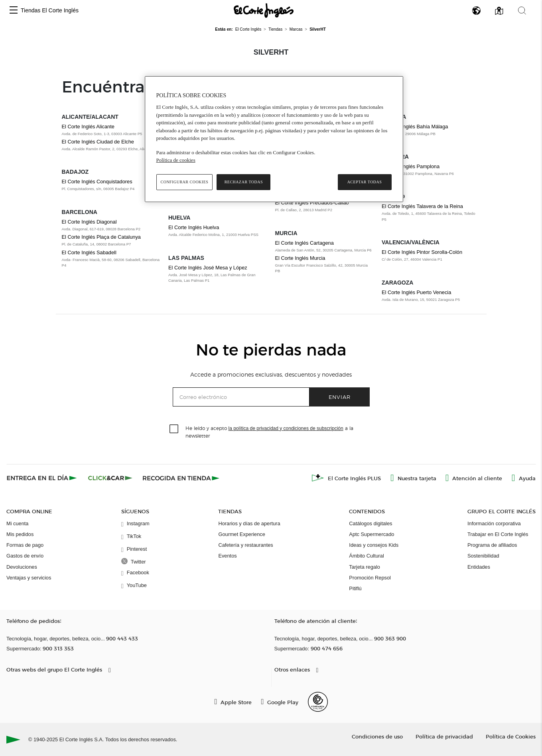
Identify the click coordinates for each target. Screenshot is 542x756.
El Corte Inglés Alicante (88, 127)
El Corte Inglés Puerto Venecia (416, 292)
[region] (274, 139)
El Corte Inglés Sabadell (89, 252)
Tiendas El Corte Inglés (50, 10)
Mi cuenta (17, 523)
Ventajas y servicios (29, 578)
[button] (14, 11)
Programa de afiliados (492, 545)
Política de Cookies (511, 736)
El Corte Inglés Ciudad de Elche (98, 142)
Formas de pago (25, 545)
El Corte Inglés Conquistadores (97, 182)
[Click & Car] (110, 478)
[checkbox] (174, 429)
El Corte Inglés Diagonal (89, 222)
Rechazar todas (244, 182)
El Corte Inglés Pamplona (411, 166)
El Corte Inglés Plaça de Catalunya (101, 237)
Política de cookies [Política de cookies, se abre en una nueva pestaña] (176, 160)
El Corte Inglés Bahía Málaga (415, 127)
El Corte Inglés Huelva (194, 227)
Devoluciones (22, 567)
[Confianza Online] (318, 702)
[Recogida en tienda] (181, 478)
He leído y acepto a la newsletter (269, 432)
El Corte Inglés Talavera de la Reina (422, 206)
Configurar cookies (185, 182)
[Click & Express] (42, 478)
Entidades (479, 567)
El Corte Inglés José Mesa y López (208, 268)
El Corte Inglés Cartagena (305, 243)
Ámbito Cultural (366, 556)
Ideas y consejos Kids (374, 545)
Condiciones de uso (377, 736)
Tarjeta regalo (365, 567)
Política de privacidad (444, 736)
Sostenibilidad (483, 556)
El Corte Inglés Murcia (300, 258)
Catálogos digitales (371, 523)
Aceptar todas (365, 182)
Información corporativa (494, 523)
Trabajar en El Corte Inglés (498, 534)
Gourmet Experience (241, 534)
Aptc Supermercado (372, 534)
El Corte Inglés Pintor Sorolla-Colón (422, 252)
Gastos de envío (25, 556)
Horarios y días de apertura (249, 523)
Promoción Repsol (370, 578)
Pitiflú (355, 588)
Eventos (227, 556)
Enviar (340, 397)
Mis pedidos (20, 534)
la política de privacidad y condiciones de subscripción (286, 428)
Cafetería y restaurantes (245, 545)
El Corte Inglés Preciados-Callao (312, 203)
